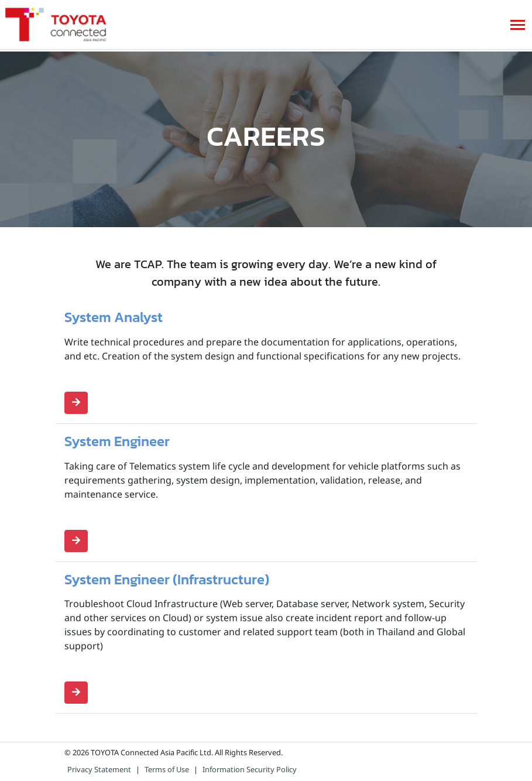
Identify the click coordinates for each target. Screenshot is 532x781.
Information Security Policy (250, 770)
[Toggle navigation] (518, 25)
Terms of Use (167, 770)
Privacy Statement (99, 770)
